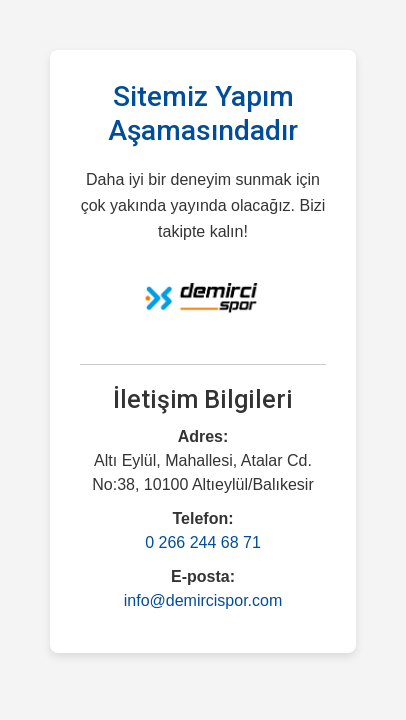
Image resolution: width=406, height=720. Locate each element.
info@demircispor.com (203, 600)
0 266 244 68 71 (203, 542)
